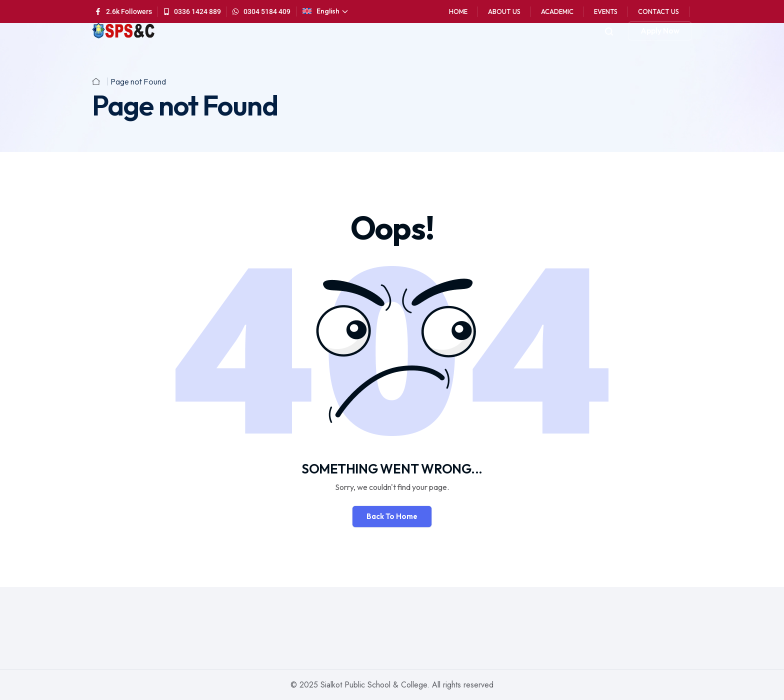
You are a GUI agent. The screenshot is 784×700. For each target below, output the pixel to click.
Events (606, 11)
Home (458, 11)
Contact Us (658, 11)
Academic (557, 11)
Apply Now (660, 30)
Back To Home (392, 516)
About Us (504, 11)
